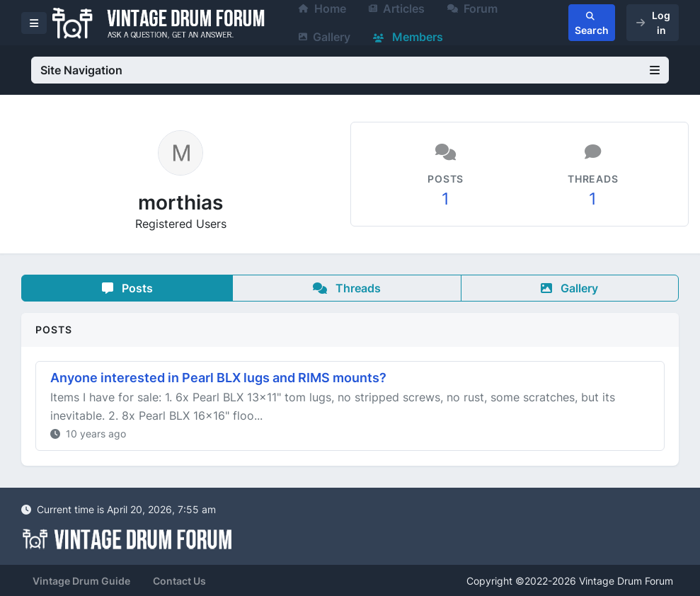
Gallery (325, 37)
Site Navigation (350, 70)
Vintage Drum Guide (81, 581)
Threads (347, 288)
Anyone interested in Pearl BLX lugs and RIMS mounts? (218, 378)
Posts (127, 288)
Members (408, 37)
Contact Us (179, 581)
